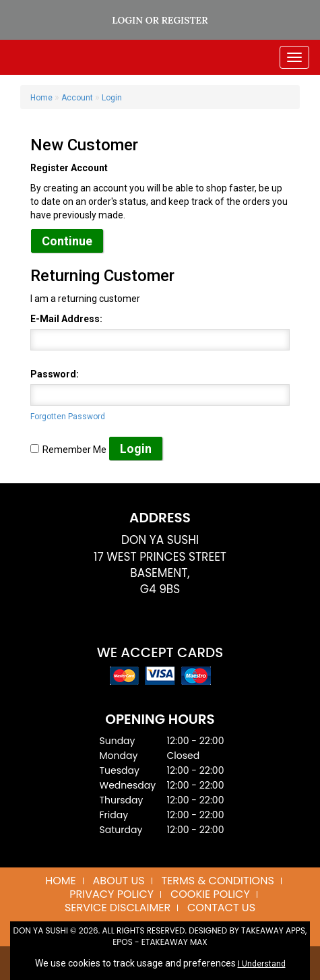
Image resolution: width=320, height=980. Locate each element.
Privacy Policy (111, 894)
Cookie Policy (210, 894)
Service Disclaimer (118, 908)
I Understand (262, 964)
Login (127, 20)
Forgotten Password (68, 417)
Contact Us (221, 908)
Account (77, 98)
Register (184, 20)
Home (41, 98)
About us (119, 881)
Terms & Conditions (217, 881)
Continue (67, 241)
